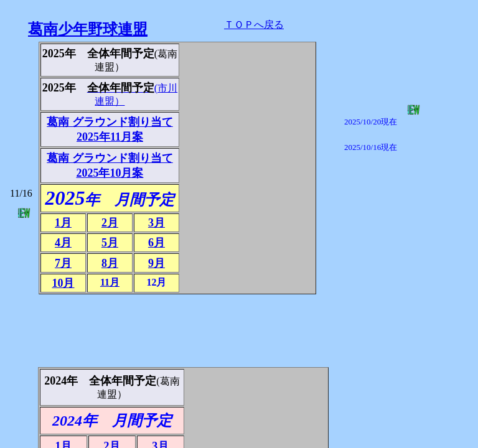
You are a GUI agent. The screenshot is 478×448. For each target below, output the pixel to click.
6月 (157, 243)
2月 (110, 223)
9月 (157, 263)
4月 (63, 243)
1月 (63, 223)
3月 (157, 223)
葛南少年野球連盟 (88, 29)
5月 (110, 243)
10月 (63, 283)
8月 (110, 263)
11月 (110, 282)
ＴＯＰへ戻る (254, 25)
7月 (63, 263)
